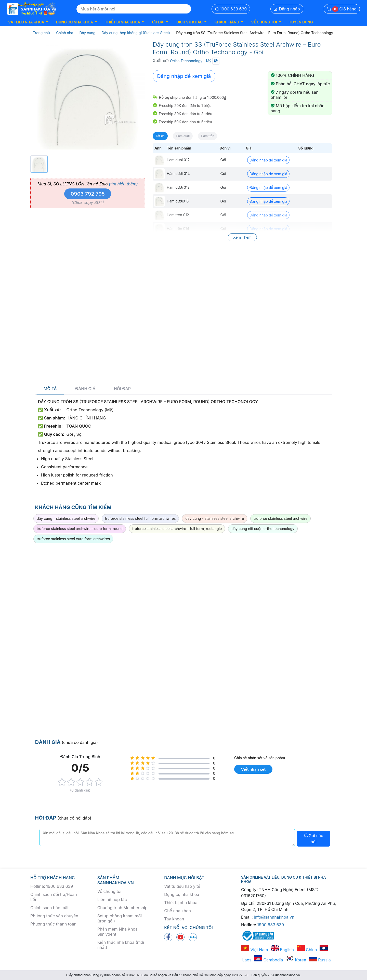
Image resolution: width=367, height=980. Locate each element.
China (307, 950)
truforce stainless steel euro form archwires (73, 539)
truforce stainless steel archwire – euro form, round (80, 529)
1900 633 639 (231, 9)
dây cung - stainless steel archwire (215, 518)
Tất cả (160, 136)
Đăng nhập (287, 9)
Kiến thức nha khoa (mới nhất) (121, 945)
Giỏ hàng (342, 9)
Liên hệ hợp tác (112, 900)
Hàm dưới (183, 136)
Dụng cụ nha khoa (182, 894)
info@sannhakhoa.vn (274, 917)
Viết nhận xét (253, 769)
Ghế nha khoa (178, 911)
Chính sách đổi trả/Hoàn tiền (54, 897)
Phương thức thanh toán (53, 924)
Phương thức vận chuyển (54, 916)
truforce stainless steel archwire (280, 518)
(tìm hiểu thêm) (123, 184)
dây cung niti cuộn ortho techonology (263, 529)
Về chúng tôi (109, 891)
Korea (296, 960)
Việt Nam (255, 950)
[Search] (134, 9)
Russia (320, 960)
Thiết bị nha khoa (181, 903)
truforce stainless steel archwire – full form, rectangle (177, 529)
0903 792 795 (88, 194)
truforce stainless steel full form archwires (140, 518)
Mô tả (50, 389)
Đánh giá (85, 389)
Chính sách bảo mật (49, 908)
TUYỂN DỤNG (301, 22)
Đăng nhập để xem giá (184, 76)
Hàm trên (208, 136)
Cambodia (268, 960)
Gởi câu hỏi (314, 839)
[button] (28, 22)
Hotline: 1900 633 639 (52, 886)
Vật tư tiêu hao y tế (182, 886)
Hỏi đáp (122, 389)
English (282, 950)
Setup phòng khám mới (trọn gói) (120, 918)
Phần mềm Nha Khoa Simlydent (117, 932)
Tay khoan (174, 919)
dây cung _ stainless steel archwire (66, 518)
